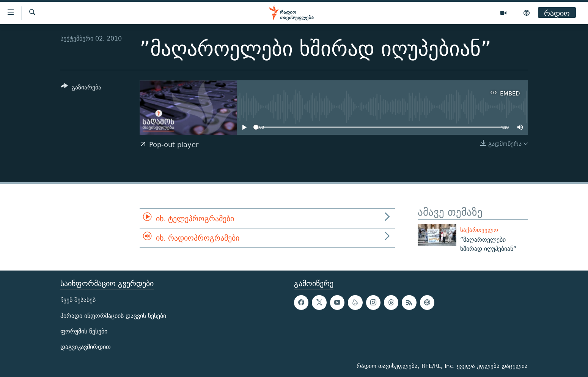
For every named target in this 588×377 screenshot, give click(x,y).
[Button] (81, 88)
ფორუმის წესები (84, 331)
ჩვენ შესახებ (78, 300)
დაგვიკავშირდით (86, 347)
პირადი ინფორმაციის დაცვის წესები (113, 315)
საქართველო (479, 230)
